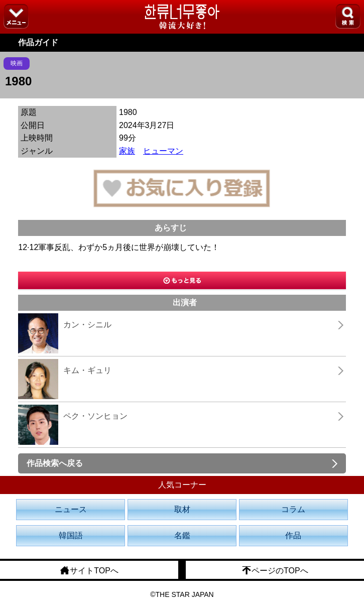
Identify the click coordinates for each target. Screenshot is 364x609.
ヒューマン (163, 151)
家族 (127, 151)
